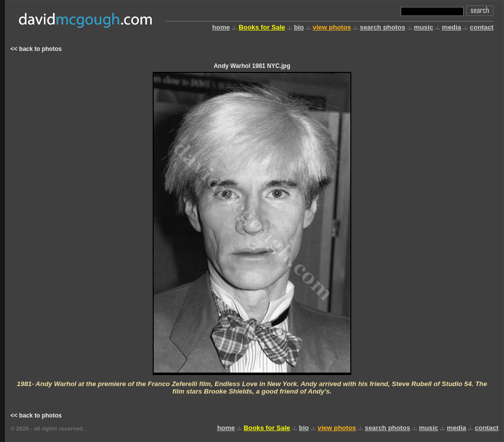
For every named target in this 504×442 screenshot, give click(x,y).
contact (482, 27)
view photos (332, 27)
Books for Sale (262, 27)
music (424, 27)
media (452, 27)
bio (299, 27)
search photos (382, 27)
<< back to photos (36, 49)
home (221, 27)
